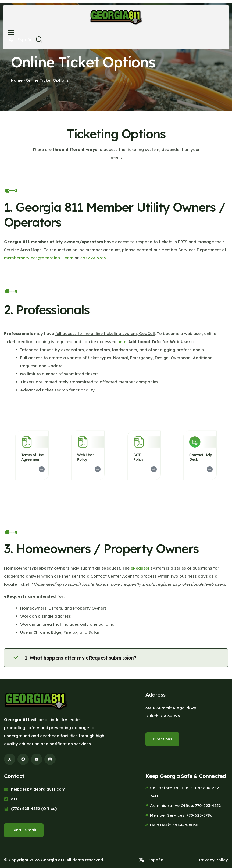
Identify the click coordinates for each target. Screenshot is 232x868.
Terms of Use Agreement (32, 456)
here (122, 342)
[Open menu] (11, 32)
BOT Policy (141, 456)
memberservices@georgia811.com (39, 258)
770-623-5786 (93, 258)
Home (17, 80)
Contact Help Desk (200, 456)
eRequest (140, 568)
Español (26, 40)
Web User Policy (87, 456)
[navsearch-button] (39, 41)
